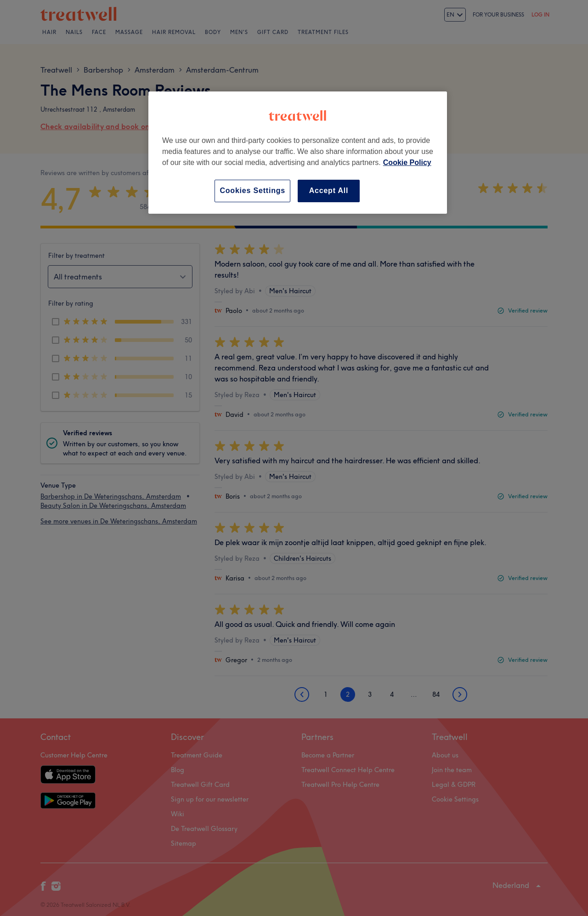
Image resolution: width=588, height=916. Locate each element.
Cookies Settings (252, 191)
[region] (298, 152)
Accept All (329, 191)
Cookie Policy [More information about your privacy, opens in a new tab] (407, 162)
